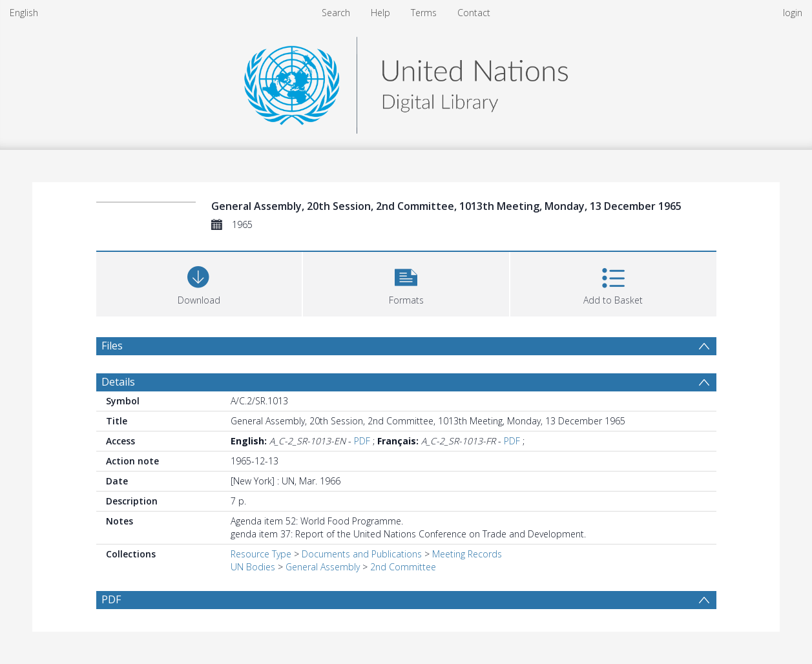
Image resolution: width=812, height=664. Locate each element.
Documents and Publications (362, 554)
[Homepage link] (406, 82)
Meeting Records (467, 554)
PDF (362, 441)
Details (118, 382)
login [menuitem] (793, 13)
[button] (406, 283)
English (24, 13)
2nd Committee (403, 567)
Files (112, 346)
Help (380, 13)
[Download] (199, 283)
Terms (424, 13)
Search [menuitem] (336, 13)
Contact (474, 13)
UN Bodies (253, 567)
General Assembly (323, 567)
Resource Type (261, 554)
